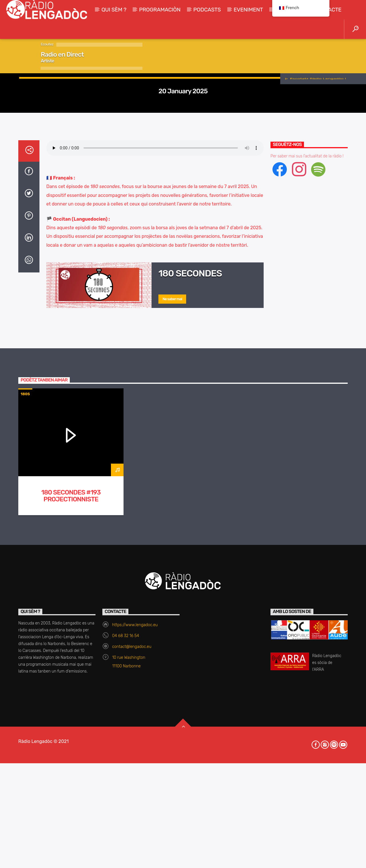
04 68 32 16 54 (126, 863)
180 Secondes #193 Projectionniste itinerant (71, 726)
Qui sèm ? (114, 10)
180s (183, 165)
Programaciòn (160, 10)
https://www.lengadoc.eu (135, 852)
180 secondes (190, 501)
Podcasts (207, 10)
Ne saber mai (172, 526)
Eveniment (248, 10)
